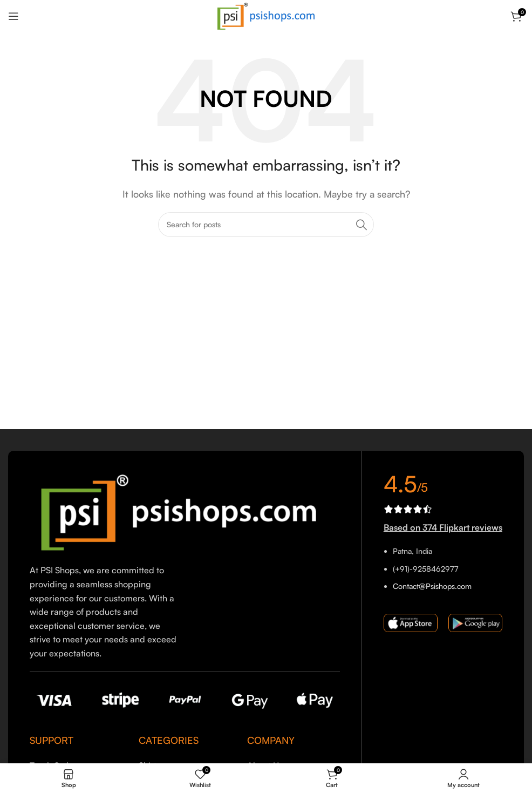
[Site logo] (266, 15)
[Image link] (185, 511)
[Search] (266, 225)
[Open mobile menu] (13, 16)
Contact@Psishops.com (432, 586)
